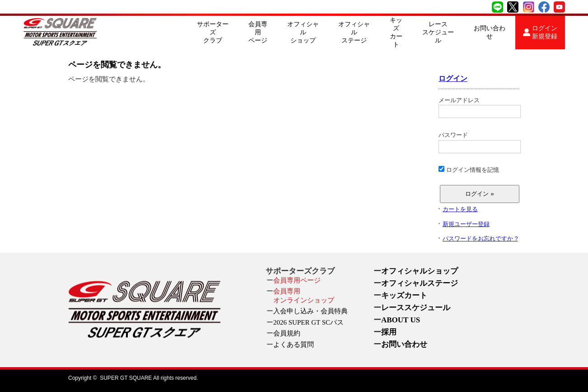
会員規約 (287, 333)
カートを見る (460, 209)
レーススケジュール (438, 32)
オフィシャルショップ (303, 32)
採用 (389, 332)
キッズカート (396, 32)
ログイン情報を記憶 (469, 170)
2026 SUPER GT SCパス (308, 322)
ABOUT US (401, 320)
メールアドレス (479, 108)
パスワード (479, 142)
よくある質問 (294, 345)
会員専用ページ (258, 32)
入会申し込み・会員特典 (310, 311)
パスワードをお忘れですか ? (480, 239)
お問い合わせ (490, 32)
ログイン (453, 78)
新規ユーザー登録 (466, 224)
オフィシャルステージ (354, 32)
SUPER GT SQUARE (126, 378)
